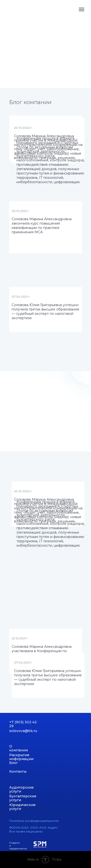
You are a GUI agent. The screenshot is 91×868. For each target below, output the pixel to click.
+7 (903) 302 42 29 (23, 724)
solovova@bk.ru (23, 731)
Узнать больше (27, 424)
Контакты (18, 771)
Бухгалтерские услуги (23, 798)
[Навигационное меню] (82, 9)
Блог (13, 763)
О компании (19, 748)
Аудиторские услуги (21, 789)
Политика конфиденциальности (34, 821)
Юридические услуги (22, 807)
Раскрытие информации (21, 757)
